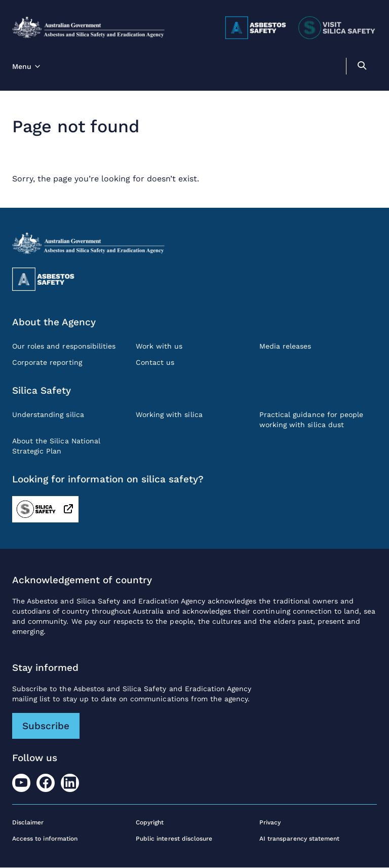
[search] (362, 67)
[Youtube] (21, 783)
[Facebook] (46, 783)
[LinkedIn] (70, 783)
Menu (22, 66)
